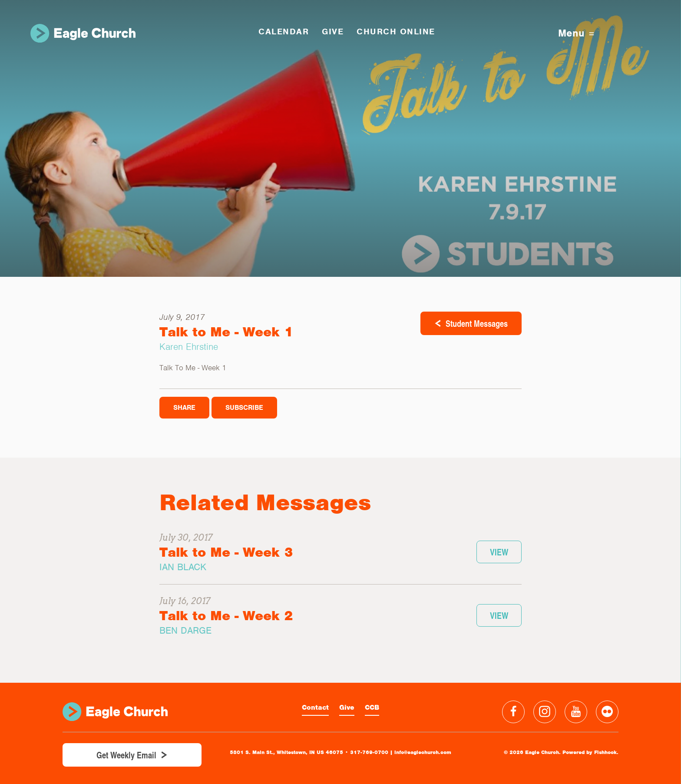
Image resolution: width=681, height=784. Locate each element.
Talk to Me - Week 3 (226, 552)
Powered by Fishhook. (590, 752)
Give (347, 708)
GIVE (333, 32)
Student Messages (477, 323)
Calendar (284, 32)
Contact (315, 708)
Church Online (396, 32)
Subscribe (244, 408)
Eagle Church (83, 33)
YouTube (576, 712)
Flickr (607, 712)
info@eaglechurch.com (423, 752)
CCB (372, 708)
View (499, 552)
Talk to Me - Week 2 (226, 616)
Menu (576, 33)
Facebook (513, 712)
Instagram (545, 712)
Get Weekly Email (126, 755)
